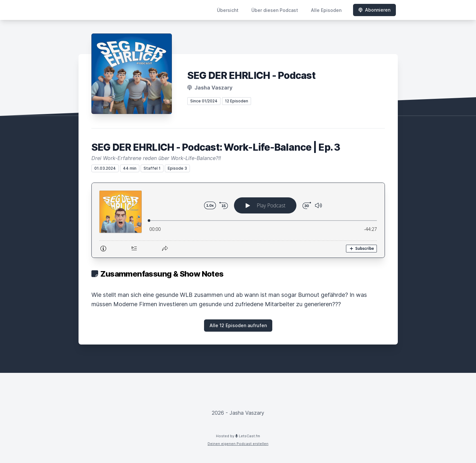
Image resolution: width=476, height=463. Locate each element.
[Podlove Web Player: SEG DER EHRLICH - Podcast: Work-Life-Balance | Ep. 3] (238, 220)
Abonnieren (374, 10)
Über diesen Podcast (275, 10)
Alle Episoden (326, 10)
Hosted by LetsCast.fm (238, 436)
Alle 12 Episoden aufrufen (238, 325)
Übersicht (228, 10)
